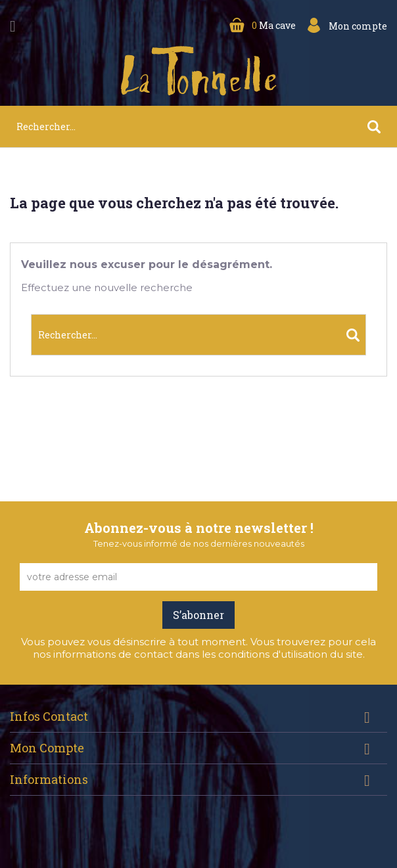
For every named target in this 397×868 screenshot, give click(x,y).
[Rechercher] (198, 126)
